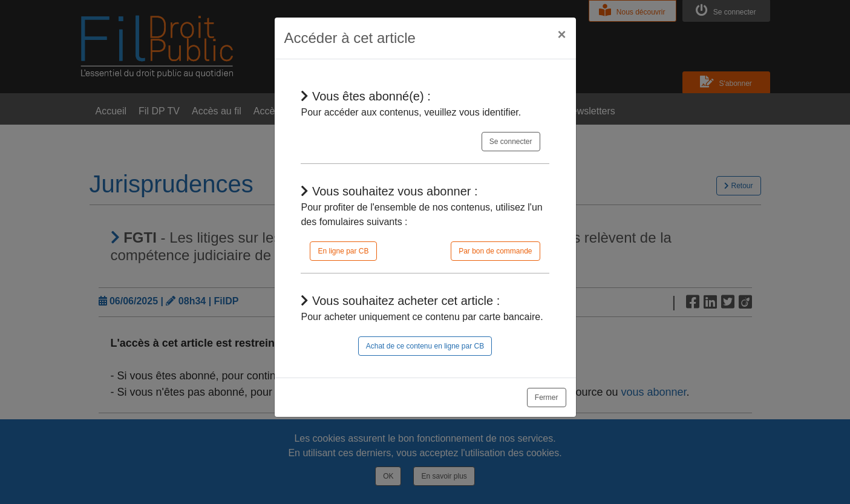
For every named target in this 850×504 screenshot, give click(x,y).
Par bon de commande (495, 251)
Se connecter (511, 142)
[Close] (561, 34)
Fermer (547, 398)
